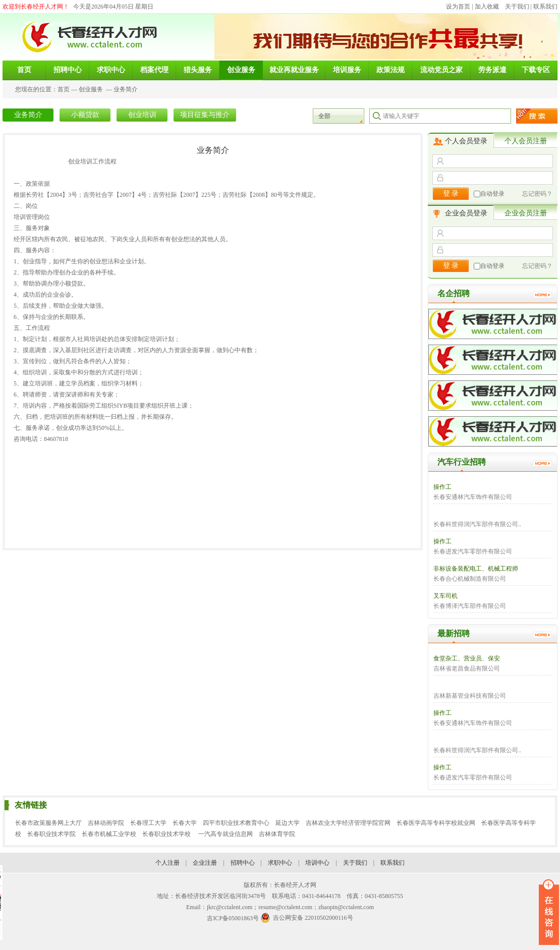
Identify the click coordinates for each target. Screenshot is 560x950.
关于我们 (517, 7)
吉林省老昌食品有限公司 (467, 668)
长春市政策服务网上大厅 (48, 823)
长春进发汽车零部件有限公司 (473, 551)
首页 (64, 89)
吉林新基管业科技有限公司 (470, 696)
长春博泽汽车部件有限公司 (470, 606)
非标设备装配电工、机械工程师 (476, 569)
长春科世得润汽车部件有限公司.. (477, 524)
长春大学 (185, 823)
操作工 (442, 487)
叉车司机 (445, 596)
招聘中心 (243, 863)
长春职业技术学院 (51, 834)
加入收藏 (487, 7)
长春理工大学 (148, 823)
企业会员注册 (526, 213)
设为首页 (458, 7)
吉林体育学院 (277, 834)
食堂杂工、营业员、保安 (467, 658)
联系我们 (545, 7)
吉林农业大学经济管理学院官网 (348, 823)
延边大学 (288, 823)
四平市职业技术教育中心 (236, 823)
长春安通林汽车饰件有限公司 (473, 497)
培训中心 (317, 863)
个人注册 (167, 863)
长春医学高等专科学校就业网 (436, 823)
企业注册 (205, 863)
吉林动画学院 (106, 823)
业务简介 (126, 89)
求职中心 (280, 863)
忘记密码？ (537, 194)
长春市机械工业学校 (109, 834)
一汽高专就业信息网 (226, 834)
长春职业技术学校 (167, 834)
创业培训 (142, 115)
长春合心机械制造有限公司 (470, 579)
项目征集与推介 (205, 115)
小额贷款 (85, 115)
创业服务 (91, 89)
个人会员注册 (526, 141)
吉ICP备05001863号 (233, 918)
